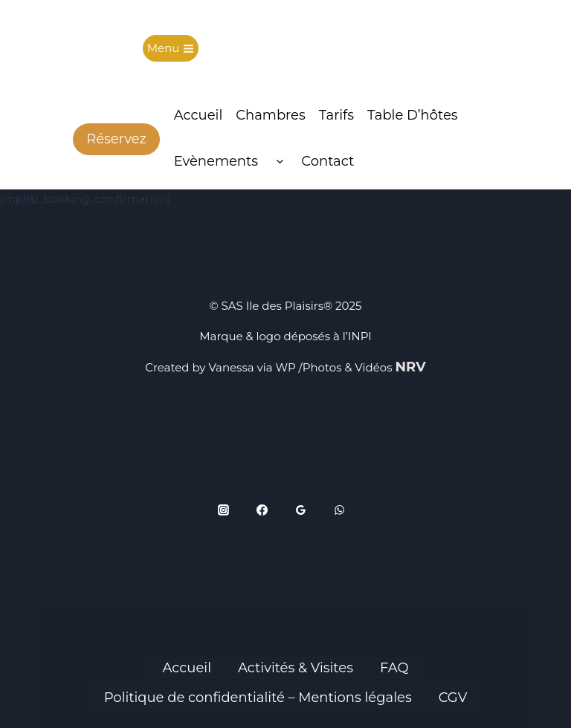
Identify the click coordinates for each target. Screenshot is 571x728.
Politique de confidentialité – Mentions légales (258, 698)
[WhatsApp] (340, 510)
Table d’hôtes (413, 115)
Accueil (199, 115)
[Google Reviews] (301, 510)
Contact (328, 161)
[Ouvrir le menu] (171, 49)
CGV (453, 698)
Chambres (271, 115)
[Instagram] (224, 510)
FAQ (394, 668)
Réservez (116, 139)
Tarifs (336, 115)
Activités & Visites (296, 668)
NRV (411, 367)
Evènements (216, 161)
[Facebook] (262, 510)
